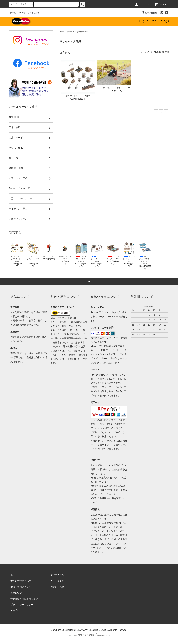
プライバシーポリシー (22, 605)
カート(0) (161, 4)
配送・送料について (21, 587)
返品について (17, 593)
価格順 (157, 52)
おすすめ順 (146, 52)
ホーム (13, 13)
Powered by (89, 635)
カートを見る (57, 581)
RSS (13, 610)
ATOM (20, 610)
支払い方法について (21, 581)
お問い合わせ (149, 13)
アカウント (142, 4)
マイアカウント (59, 575)
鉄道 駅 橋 (71, 32)
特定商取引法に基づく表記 (24, 599)
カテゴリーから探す (29, 13)
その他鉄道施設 (82, 32)
